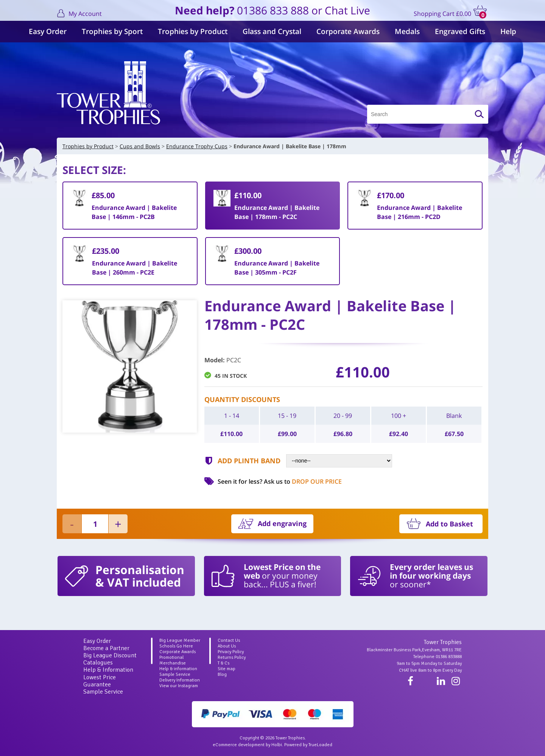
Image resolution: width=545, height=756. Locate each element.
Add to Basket (449, 524)
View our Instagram (179, 686)
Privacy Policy (231, 652)
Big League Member (180, 640)
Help (508, 31)
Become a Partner (106, 648)
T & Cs (223, 663)
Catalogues (98, 663)
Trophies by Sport (112, 31)
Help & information (178, 669)
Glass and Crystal (272, 31)
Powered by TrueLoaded (308, 745)
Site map (227, 669)
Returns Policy (232, 657)
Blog (222, 675)
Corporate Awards (348, 31)
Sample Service (103, 692)
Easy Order (48, 31)
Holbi (277, 745)
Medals (407, 31)
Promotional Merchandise (173, 660)
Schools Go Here (176, 646)
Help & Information (108, 670)
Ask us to (303, 481)
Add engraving (282, 523)
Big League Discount (110, 655)
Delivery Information (180, 680)
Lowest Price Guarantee (100, 681)
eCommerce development (239, 745)
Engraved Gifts (460, 31)
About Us (227, 646)
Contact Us (229, 640)
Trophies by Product (193, 31)
